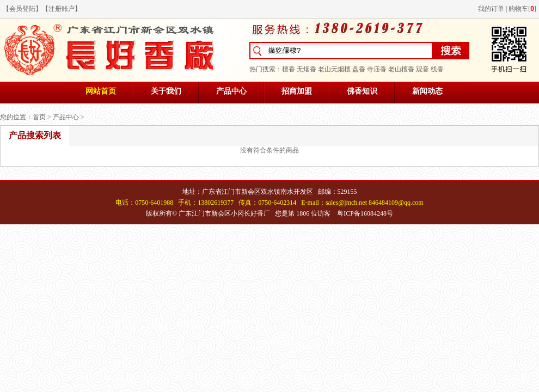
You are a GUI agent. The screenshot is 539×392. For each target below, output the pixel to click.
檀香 (289, 69)
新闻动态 (427, 91)
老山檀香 (401, 69)
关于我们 (166, 91)
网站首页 (101, 91)
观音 (422, 69)
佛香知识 (362, 91)
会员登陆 (22, 9)
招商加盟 (297, 91)
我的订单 (491, 9)
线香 (437, 69)
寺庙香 (377, 69)
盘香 (359, 69)
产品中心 (231, 91)
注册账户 (62, 9)
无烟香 (307, 69)
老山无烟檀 (334, 69)
